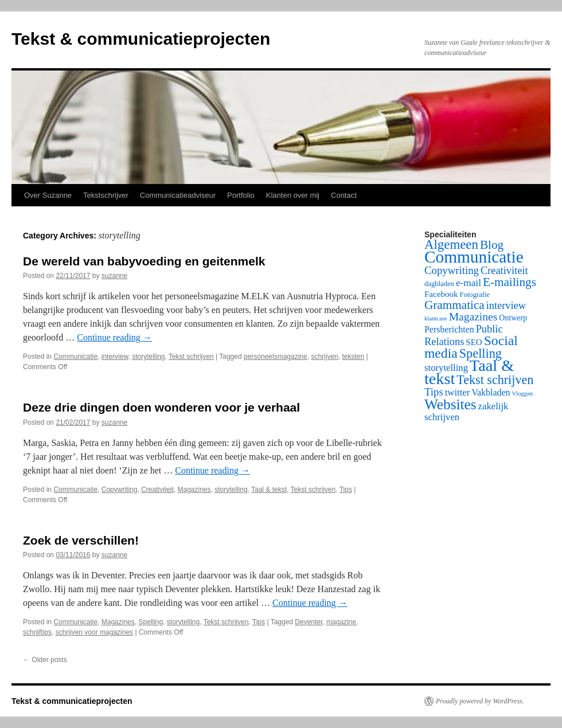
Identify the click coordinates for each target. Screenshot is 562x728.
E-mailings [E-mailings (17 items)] (510, 282)
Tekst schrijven (191, 357)
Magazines (194, 490)
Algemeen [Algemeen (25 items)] (451, 244)
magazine (341, 622)
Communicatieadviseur (178, 195)
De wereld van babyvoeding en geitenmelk (144, 261)
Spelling (151, 622)
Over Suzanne (48, 195)
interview (115, 357)
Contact (344, 195)
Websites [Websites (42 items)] (450, 404)
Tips (346, 490)
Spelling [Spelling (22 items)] (481, 353)
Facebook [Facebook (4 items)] (441, 294)
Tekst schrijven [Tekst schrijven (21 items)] (495, 380)
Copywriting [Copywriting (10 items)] (452, 270)
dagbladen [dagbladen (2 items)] (439, 284)
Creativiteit (157, 490)
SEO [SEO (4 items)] (474, 342)
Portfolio (241, 195)
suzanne (114, 276)
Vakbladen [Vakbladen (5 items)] (491, 392)
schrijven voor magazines (94, 632)
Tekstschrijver (106, 195)
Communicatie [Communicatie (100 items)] (474, 257)
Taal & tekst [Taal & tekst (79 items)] (469, 372)
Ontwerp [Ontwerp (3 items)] (513, 318)
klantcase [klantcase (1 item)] (436, 318)
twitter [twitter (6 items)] (458, 392)
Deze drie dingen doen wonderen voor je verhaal (161, 407)
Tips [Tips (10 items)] (434, 392)
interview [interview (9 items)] (506, 306)
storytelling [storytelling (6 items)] (446, 368)
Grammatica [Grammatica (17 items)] (454, 305)
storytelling (148, 357)
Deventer (309, 622)
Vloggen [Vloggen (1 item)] (523, 394)
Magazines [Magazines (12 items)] (473, 317)
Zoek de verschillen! (81, 540)
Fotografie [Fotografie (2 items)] (475, 295)
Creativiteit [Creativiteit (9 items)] (504, 271)
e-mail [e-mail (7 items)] (469, 283)
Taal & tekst (269, 490)
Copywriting (120, 490)
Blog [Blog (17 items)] (492, 245)
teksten (353, 357)
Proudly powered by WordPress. (480, 701)
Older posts (45, 660)
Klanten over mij (293, 195)
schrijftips (37, 632)
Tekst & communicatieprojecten (141, 39)
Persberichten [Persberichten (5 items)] (449, 329)
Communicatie (75, 357)
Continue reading (114, 337)
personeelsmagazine (276, 357)
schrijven (324, 357)
